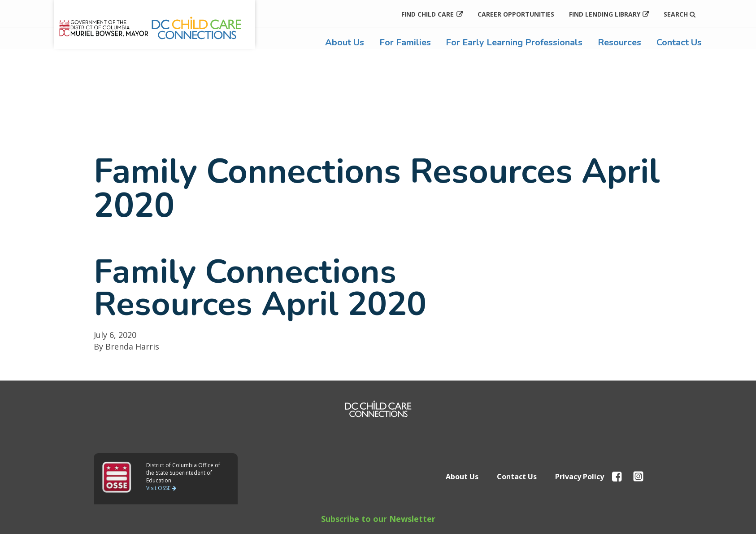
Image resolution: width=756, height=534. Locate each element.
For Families (405, 42)
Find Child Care (428, 14)
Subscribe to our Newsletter (378, 519)
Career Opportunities (516, 14)
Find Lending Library (605, 14)
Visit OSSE (161, 488)
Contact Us (679, 42)
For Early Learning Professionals (514, 42)
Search (680, 14)
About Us (345, 42)
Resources (619, 42)
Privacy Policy (580, 477)
